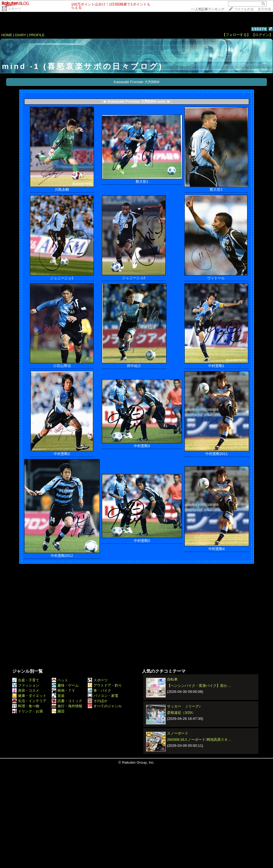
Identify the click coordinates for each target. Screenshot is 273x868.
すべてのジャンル (105, 706)
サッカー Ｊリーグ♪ (184, 706)
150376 (259, 29)
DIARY (21, 35)
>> (208, 9)
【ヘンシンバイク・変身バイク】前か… (199, 686)
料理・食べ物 (26, 706)
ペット (60, 680)
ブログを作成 (244, 9)
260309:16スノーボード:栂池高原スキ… (199, 740)
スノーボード (178, 733)
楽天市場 (264, 9)
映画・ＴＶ (63, 691)
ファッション (26, 685)
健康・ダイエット (29, 696)
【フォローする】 (236, 35)
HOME (7, 35)
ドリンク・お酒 (28, 711)
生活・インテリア (29, 701)
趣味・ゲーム (65, 685)
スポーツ (14, 9)
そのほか (98, 701)
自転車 (172, 679)
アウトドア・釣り (105, 685)
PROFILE (37, 35)
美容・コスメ (26, 691)
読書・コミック (67, 701)
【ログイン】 (262, 35)
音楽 (58, 696)
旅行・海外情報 (67, 706)
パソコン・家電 (103, 696)
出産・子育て (26, 680)
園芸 (58, 711)
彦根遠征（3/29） (181, 713)
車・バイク (99, 691)
